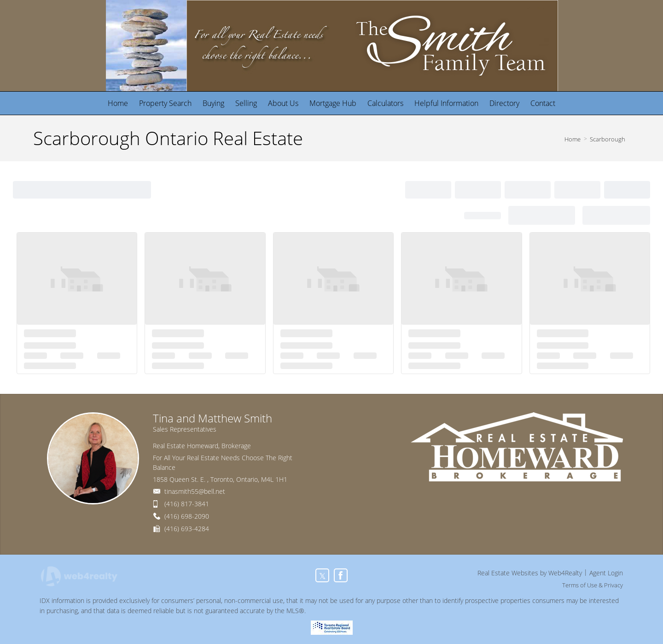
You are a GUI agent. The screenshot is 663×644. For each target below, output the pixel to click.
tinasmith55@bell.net (195, 491)
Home (573, 139)
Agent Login (606, 573)
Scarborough (608, 139)
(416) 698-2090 (187, 516)
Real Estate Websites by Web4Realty (530, 573)
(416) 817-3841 (187, 504)
